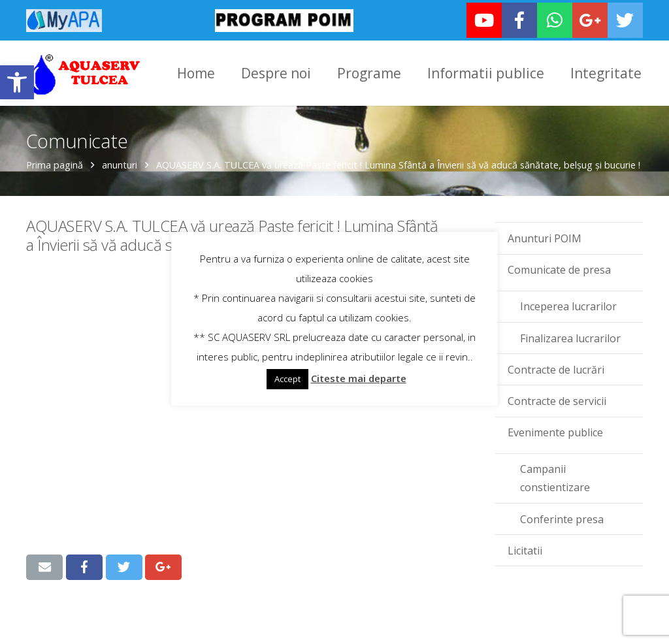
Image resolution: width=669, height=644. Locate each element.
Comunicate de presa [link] (559, 270)
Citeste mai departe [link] (359, 378)
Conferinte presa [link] (562, 519)
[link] (17, 82)
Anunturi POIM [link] (545, 238)
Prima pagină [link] (55, 165)
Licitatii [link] (525, 550)
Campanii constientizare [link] (555, 478)
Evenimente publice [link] (555, 432)
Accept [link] (287, 379)
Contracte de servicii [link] (557, 400)
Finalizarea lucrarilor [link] (570, 338)
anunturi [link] (120, 165)
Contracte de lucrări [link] (556, 369)
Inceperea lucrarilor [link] (568, 306)
